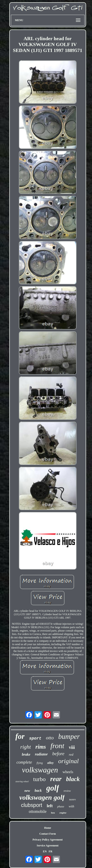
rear (56, 779)
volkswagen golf (42, 797)
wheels (68, 772)
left (50, 806)
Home (48, 828)
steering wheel (22, 781)
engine (63, 813)
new (27, 791)
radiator (41, 754)
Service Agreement (47, 846)
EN (45, 851)
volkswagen (40, 770)
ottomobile (38, 811)
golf (53, 788)
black (73, 779)
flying (40, 763)
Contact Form (47, 834)
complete (24, 762)
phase (61, 806)
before (58, 754)
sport (35, 738)
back (38, 791)
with (71, 806)
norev (72, 799)
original (68, 761)
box (53, 813)
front (57, 746)
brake (26, 754)
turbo (39, 779)
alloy (50, 763)
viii (72, 747)
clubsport (31, 805)
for (20, 736)
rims (41, 747)
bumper (69, 736)
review (67, 791)
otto (50, 738)
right (26, 747)
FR (50, 851)
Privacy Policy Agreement (47, 840)
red (71, 755)
